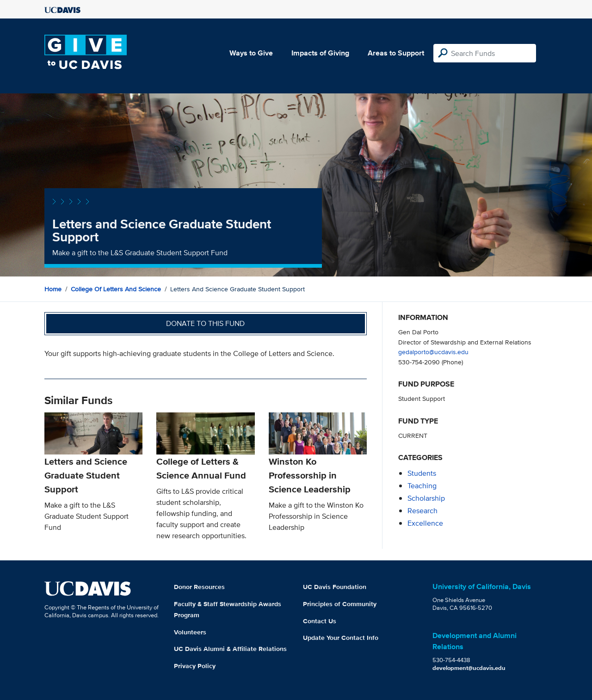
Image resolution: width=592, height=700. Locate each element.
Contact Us (320, 621)
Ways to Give (251, 53)
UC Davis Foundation (335, 587)
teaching (422, 486)
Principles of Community (340, 604)
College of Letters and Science (116, 289)
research (422, 511)
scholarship (426, 498)
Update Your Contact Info (341, 638)
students (422, 473)
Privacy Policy (195, 666)
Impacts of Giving (320, 53)
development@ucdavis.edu (469, 668)
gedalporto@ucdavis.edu (433, 352)
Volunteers (190, 632)
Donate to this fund (205, 323)
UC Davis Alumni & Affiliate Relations (230, 649)
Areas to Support (396, 53)
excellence (425, 523)
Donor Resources (199, 587)
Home (53, 289)
